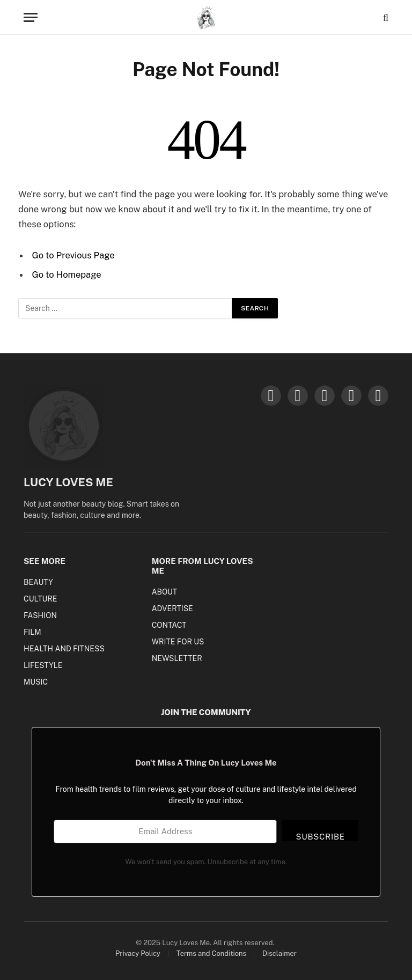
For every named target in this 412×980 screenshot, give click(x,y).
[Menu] (31, 17)
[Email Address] (165, 831)
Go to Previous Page (73, 255)
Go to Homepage (67, 274)
